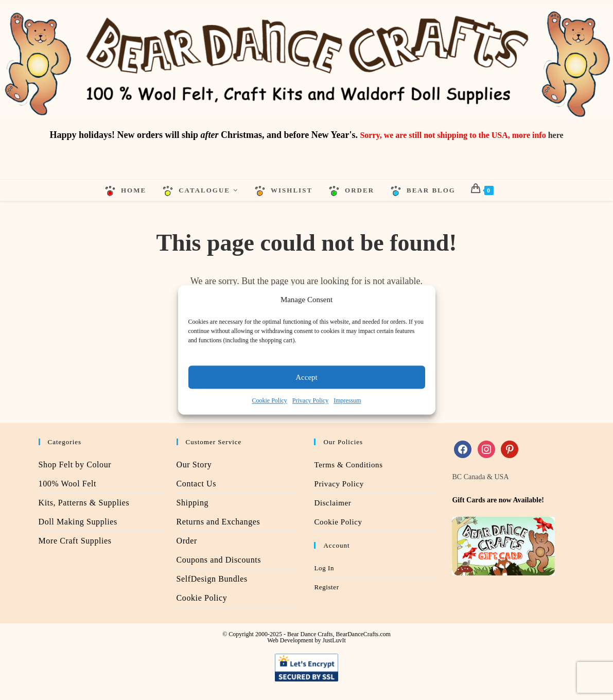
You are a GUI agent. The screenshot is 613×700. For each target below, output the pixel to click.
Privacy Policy (310, 400)
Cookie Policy (270, 400)
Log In (324, 568)
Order (187, 541)
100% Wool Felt (68, 484)
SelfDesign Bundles (212, 579)
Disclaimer (332, 503)
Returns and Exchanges (218, 522)
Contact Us (197, 484)
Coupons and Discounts (219, 560)
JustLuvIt (334, 640)
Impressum (347, 400)
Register (326, 587)
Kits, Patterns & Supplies (84, 503)
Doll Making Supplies (78, 522)
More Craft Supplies (75, 541)
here (556, 135)
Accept (306, 377)
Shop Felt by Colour (75, 465)
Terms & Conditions (348, 465)
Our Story (194, 465)
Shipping (193, 503)
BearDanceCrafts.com (363, 634)
